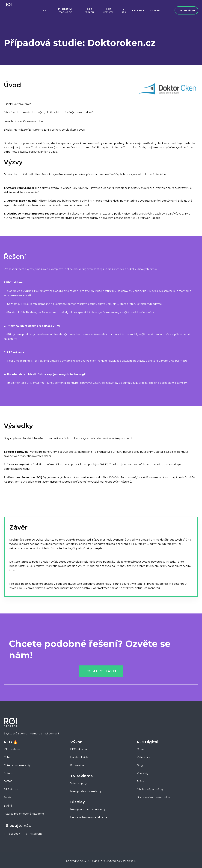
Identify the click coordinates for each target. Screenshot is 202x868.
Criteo (8, 756)
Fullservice (77, 764)
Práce (140, 780)
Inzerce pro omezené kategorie (24, 812)
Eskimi (8, 804)
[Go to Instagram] (33, 832)
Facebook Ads (79, 756)
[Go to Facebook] (12, 832)
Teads (7, 796)
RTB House (11, 788)
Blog (140, 764)
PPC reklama (79, 748)
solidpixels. (129, 859)
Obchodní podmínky (150, 788)
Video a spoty (79, 782)
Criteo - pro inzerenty (17, 764)
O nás (140, 748)
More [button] (152, 10)
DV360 (8, 780)
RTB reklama (12, 748)
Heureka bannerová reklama (89, 816)
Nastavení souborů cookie (153, 796)
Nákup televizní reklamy (86, 790)
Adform (9, 772)
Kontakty (143, 772)
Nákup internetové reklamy (88, 808)
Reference (144, 756)
